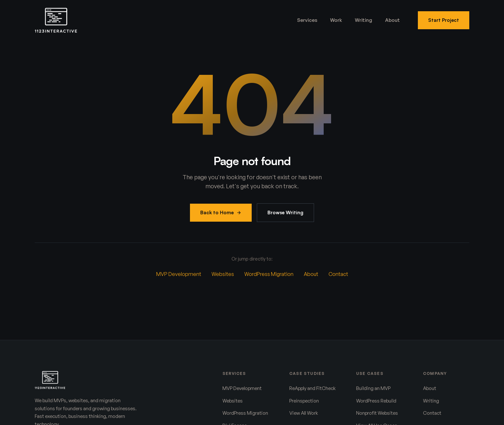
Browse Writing (285, 212)
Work (336, 20)
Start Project (444, 20)
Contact (338, 274)
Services (307, 20)
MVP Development (179, 274)
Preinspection (304, 401)
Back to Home (221, 212)
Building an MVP (373, 388)
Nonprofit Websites (377, 413)
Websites (223, 274)
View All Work (304, 413)
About (392, 20)
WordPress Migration (269, 274)
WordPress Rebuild (376, 401)
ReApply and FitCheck (312, 388)
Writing (364, 20)
